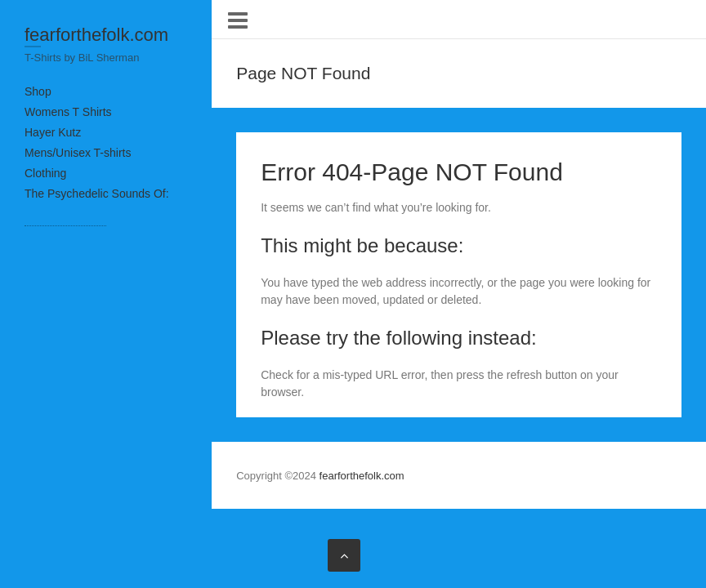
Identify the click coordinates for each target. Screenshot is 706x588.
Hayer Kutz (53, 132)
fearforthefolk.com (96, 35)
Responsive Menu (237, 20)
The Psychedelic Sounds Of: (97, 194)
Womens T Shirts (68, 112)
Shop (38, 91)
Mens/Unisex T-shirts (78, 153)
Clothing (45, 173)
